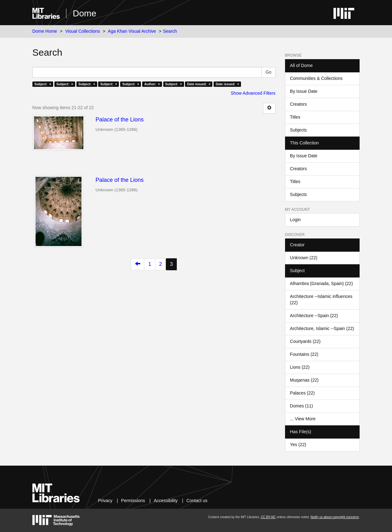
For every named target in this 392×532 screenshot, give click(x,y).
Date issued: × (199, 84)
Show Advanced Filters (253, 93)
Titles (295, 117)
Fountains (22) (304, 354)
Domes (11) (302, 406)
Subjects (299, 130)
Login (295, 220)
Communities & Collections (316, 78)
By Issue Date (304, 91)
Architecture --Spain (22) (314, 316)
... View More (303, 419)
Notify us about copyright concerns (335, 517)
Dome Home (45, 31)
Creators (299, 104)
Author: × (152, 84)
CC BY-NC (268, 517)
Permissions (133, 501)
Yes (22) (298, 445)
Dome (84, 13)
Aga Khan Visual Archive (132, 31)
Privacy (105, 501)
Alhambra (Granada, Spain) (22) (322, 283)
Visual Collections (82, 31)
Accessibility (166, 501)
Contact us (197, 501)
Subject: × (43, 84)
